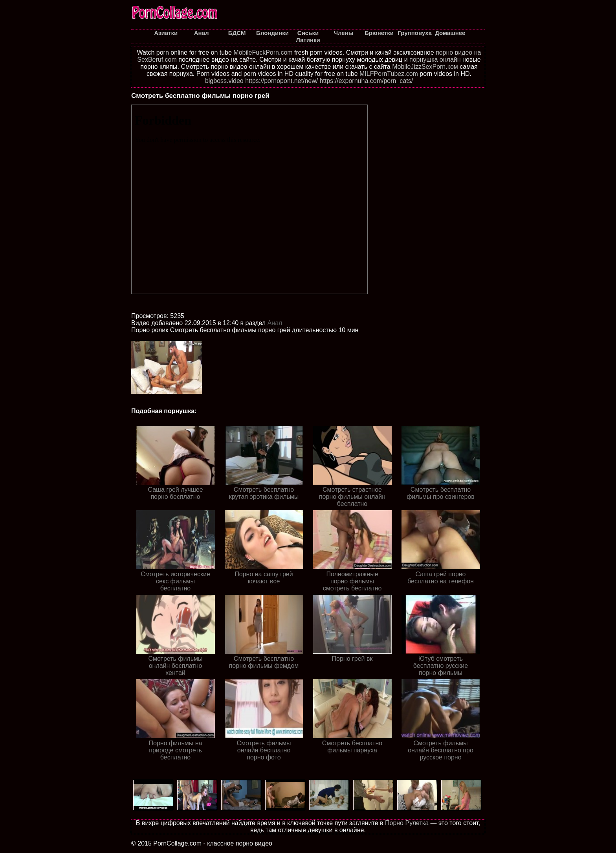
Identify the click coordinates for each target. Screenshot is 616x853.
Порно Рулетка (407, 823)
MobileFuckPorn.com (263, 52)
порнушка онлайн (435, 60)
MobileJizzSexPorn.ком (425, 67)
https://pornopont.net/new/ (281, 81)
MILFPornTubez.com (389, 74)
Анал (275, 323)
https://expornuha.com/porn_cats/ (366, 81)
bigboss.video (224, 81)
